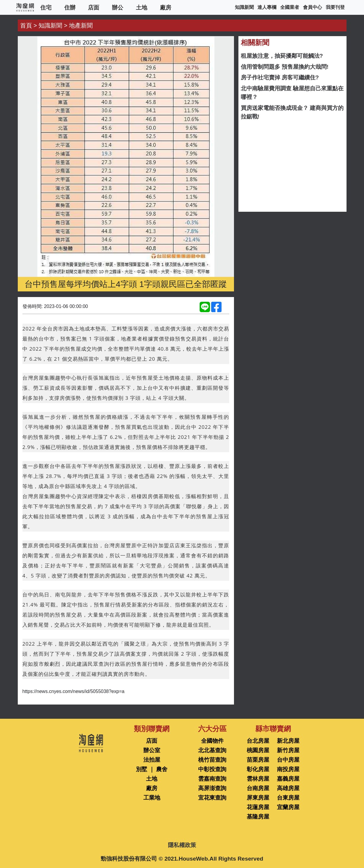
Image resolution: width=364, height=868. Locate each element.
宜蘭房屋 (288, 807)
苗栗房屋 (258, 760)
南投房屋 (288, 769)
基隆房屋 (258, 817)
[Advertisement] (292, 166)
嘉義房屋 (288, 779)
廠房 (166, 7)
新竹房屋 (288, 750)
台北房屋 (258, 741)
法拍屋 (152, 760)
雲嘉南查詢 (212, 779)
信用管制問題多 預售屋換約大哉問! (285, 67)
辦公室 (152, 750)
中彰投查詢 (212, 769)
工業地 (152, 798)
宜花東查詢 (212, 798)
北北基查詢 (212, 750)
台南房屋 (258, 788)
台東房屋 (288, 798)
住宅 (46, 7)
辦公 (118, 7)
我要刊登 (335, 7)
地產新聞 (81, 25)
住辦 (70, 7)
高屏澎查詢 (212, 788)
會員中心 (312, 7)
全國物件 (212, 741)
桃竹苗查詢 (212, 760)
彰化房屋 (258, 769)
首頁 (26, 25)
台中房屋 (288, 760)
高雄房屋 (288, 788)
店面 (94, 7)
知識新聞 (244, 7)
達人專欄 (267, 7)
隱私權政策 (182, 845)
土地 (142, 7)
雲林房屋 (258, 779)
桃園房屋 (258, 750)
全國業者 (290, 7)
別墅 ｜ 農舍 (152, 769)
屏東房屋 (258, 798)
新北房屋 (288, 741)
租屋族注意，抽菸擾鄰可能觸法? (282, 56)
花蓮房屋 (258, 807)
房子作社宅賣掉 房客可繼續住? (280, 77)
